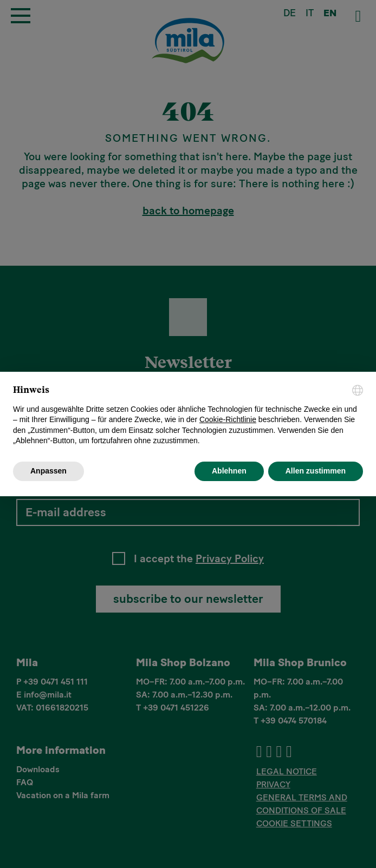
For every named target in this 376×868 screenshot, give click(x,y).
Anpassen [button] (48, 471)
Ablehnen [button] (229, 471)
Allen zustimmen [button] (316, 471)
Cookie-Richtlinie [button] (228, 419)
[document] (188, 416)
